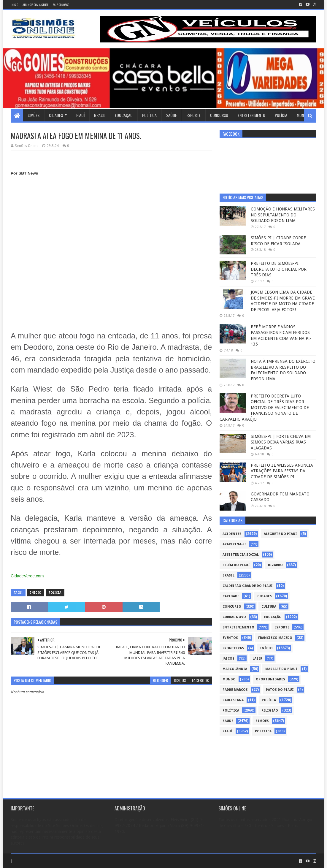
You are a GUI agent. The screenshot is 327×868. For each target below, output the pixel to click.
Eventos (230, 638)
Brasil (100, 115)
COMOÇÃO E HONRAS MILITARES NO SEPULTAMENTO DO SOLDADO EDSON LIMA (283, 215)
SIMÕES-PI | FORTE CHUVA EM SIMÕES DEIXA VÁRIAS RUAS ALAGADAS (281, 442)
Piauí (80, 115)
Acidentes (232, 534)
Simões (34, 115)
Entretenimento (251, 115)
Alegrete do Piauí (280, 534)
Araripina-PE (234, 544)
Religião (270, 711)
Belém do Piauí (236, 565)
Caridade (231, 596)
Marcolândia (235, 669)
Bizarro (275, 565)
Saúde (172, 115)
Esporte (193, 115)
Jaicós (228, 659)
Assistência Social (241, 555)
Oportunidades (270, 679)
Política (149, 115)
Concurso (219, 115)
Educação (124, 115)
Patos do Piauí (280, 690)
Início (14, 5)
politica (263, 731)
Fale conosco (61, 5)
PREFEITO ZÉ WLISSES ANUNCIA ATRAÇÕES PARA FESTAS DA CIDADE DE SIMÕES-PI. (282, 471)
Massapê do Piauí (281, 669)
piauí (228, 731)
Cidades (56, 115)
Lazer (257, 659)
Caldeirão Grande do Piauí (248, 586)
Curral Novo (234, 617)
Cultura (269, 607)
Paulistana (233, 700)
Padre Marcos (235, 690)
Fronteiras (233, 648)
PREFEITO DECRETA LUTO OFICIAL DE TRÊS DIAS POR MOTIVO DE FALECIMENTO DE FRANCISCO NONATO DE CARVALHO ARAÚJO (264, 408)
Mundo (303, 115)
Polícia (281, 115)
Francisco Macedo (275, 638)
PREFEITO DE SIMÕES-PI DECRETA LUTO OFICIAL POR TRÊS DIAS (279, 269)
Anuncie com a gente (35, 5)
